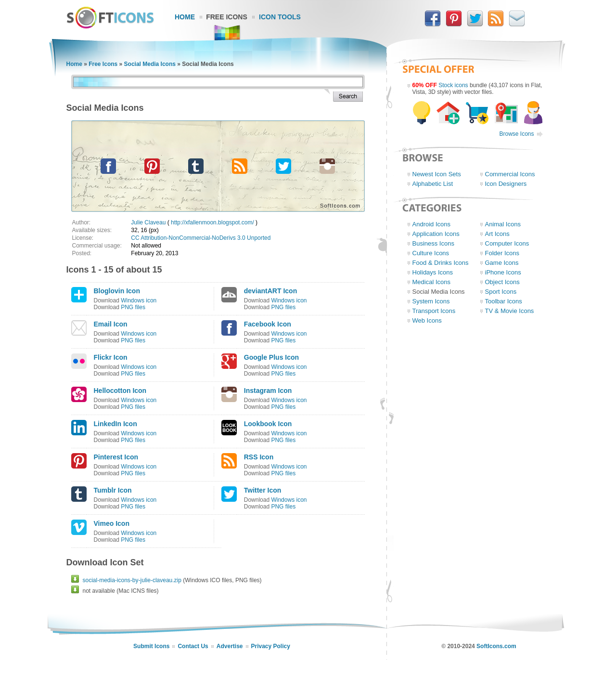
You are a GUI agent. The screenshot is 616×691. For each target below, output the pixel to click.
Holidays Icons (433, 272)
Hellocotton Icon (120, 391)
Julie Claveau (148, 222)
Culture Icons (431, 253)
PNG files (133, 307)
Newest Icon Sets (437, 174)
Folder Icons (502, 253)
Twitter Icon (263, 490)
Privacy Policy (271, 646)
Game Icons (502, 263)
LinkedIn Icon (115, 424)
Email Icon (111, 324)
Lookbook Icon (268, 424)
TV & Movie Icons (510, 311)
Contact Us (193, 646)
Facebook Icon (268, 324)
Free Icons (227, 17)
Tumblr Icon (113, 490)
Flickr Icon (111, 357)
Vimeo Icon (112, 523)
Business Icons (433, 243)
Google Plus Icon (271, 357)
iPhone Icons (503, 272)
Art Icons (497, 234)
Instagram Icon (268, 391)
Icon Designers (506, 184)
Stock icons (453, 85)
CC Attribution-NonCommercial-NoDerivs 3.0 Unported (201, 238)
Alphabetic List (433, 184)
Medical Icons (431, 282)
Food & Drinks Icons (441, 263)
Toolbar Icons (504, 301)
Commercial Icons (510, 174)
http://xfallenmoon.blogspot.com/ (212, 222)
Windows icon (139, 300)
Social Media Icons (150, 64)
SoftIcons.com (496, 646)
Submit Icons (151, 646)
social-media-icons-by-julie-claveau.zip (132, 580)
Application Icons (436, 234)
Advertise (230, 646)
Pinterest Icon (116, 457)
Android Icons (432, 224)
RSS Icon (259, 457)
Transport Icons (434, 311)
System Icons (431, 301)
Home (185, 17)
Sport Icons (501, 292)
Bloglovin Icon (117, 291)
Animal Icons (503, 224)
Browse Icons (516, 134)
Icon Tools (280, 17)
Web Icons (427, 320)
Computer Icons (507, 243)
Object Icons (502, 282)
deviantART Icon (270, 291)
